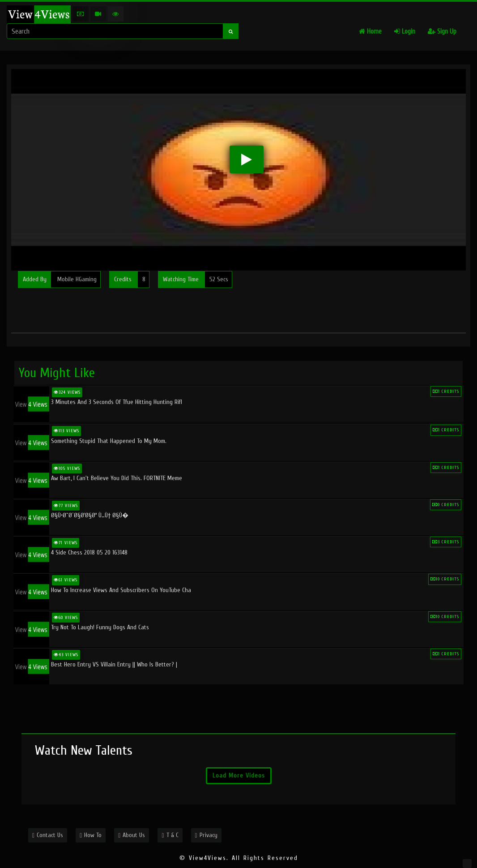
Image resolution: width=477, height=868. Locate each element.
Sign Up (442, 32)
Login (405, 32)
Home (370, 32)
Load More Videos (239, 776)
